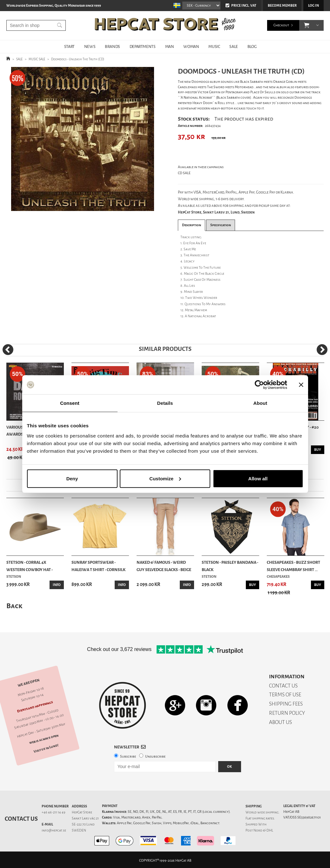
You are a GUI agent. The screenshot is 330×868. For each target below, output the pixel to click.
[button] (307, 25)
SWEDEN (79, 830)
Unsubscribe (155, 756)
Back (14, 606)
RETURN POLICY (287, 713)
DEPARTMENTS (143, 46)
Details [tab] (165, 403)
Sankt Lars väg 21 (85, 818)
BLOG (252, 46)
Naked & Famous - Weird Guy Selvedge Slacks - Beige (164, 566)
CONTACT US (283, 686)
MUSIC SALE (37, 59)
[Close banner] (301, 385)
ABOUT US (280, 722)
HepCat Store (82, 812)
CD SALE (184, 173)
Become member (282, 6)
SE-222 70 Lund (83, 824)
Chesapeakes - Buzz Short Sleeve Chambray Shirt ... (293, 566)
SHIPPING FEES (286, 704)
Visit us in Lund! (46, 748)
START (69, 46)
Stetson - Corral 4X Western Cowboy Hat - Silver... (30, 566)
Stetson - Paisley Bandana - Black (230, 566)
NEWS (90, 46)
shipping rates (263, 818)
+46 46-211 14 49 (54, 812)
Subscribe (128, 756)
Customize (165, 478)
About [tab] (260, 403)
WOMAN (191, 46)
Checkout (281, 25)
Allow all (258, 478)
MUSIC (214, 46)
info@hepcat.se (54, 830)
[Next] (322, 350)
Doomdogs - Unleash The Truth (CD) (78, 59)
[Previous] (8, 350)
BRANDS (112, 46)
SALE (233, 46)
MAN (170, 46)
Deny (72, 478)
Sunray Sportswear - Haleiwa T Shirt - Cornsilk (98, 566)
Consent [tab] (70, 403)
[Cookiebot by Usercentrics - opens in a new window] (259, 385)
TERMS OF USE (285, 695)
